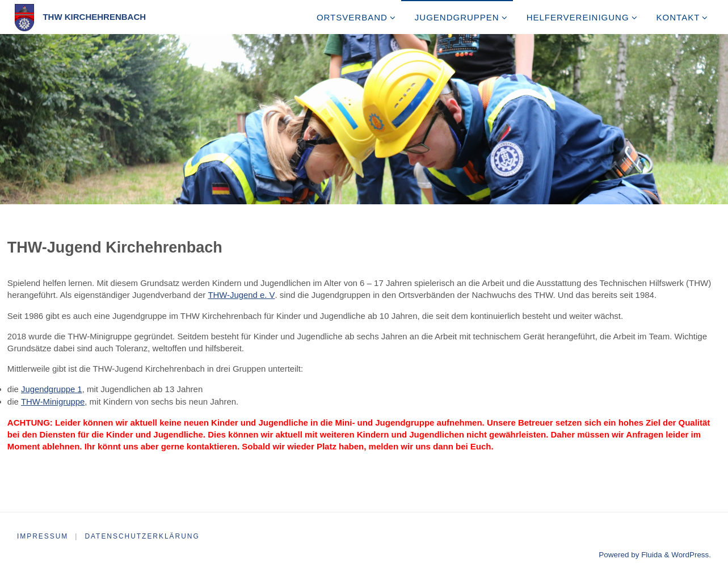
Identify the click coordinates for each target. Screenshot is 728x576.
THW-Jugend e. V (241, 295)
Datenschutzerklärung (143, 535)
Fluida (651, 553)
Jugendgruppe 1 (52, 388)
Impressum (43, 535)
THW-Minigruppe (53, 400)
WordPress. (691, 553)
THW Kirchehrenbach (94, 17)
